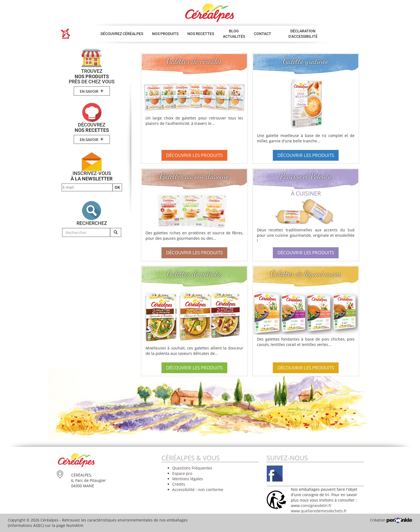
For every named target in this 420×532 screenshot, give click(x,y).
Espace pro (182, 473)
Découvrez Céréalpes (122, 34)
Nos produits (165, 34)
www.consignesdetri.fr (311, 505)
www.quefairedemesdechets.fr (319, 511)
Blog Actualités (234, 34)
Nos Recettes (201, 34)
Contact (263, 34)
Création (391, 520)
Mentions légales (188, 479)
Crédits (179, 484)
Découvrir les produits (194, 155)
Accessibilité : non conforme (198, 490)
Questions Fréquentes (192, 468)
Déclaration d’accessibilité (303, 34)
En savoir (92, 91)
